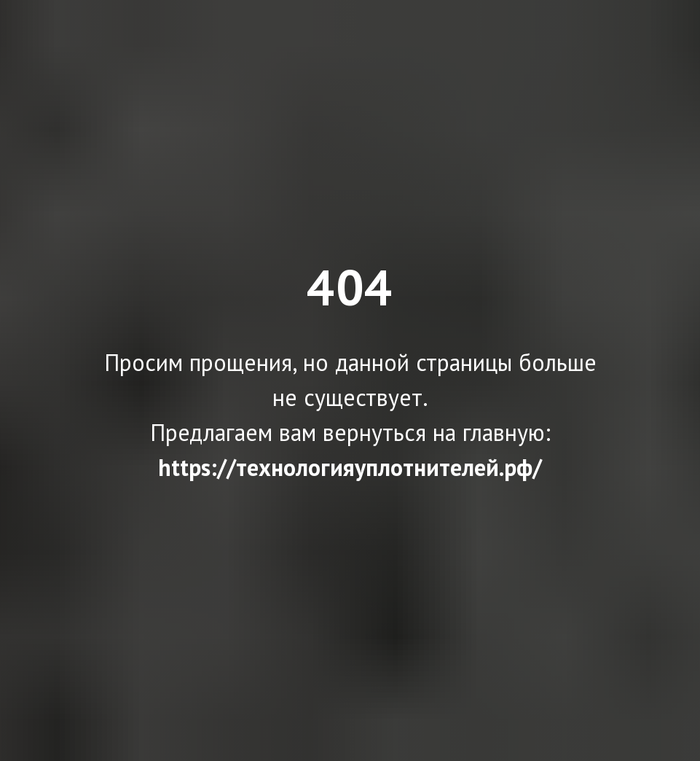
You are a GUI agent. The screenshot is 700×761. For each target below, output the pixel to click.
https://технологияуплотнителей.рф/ (350, 467)
